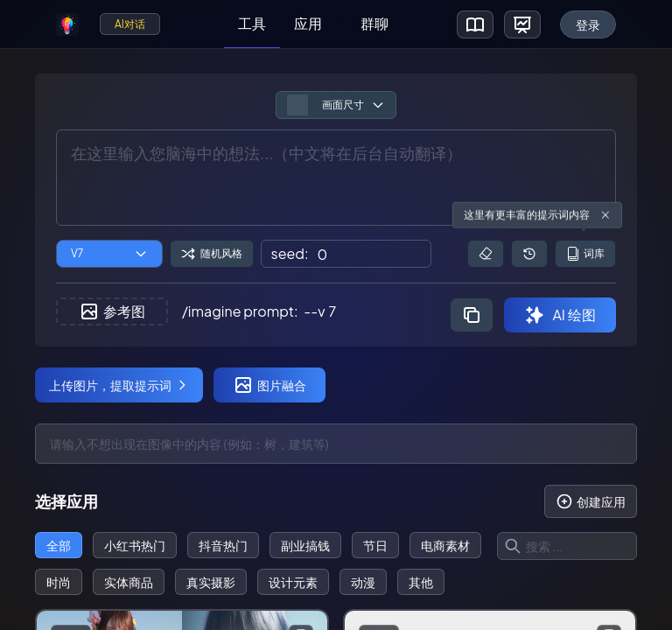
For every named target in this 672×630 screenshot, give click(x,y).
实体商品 (129, 582)
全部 (59, 545)
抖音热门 (223, 545)
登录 (588, 24)
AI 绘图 (560, 315)
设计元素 (293, 582)
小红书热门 (135, 545)
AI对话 (130, 24)
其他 (421, 582)
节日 (375, 545)
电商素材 (445, 545)
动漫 (363, 582)
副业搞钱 (305, 545)
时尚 (59, 582)
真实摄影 (211, 582)
